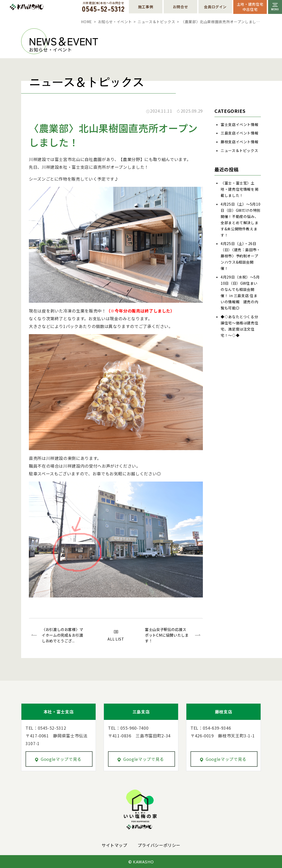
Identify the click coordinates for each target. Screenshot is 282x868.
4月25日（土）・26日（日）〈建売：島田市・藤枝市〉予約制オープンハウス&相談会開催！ (240, 256)
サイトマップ (114, 845)
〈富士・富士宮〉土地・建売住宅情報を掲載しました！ (239, 189)
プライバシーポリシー (159, 845)
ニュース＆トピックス (156, 22)
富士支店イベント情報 (239, 124)
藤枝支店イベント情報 (239, 142)
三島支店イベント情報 (239, 133)
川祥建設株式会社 (38, 7)
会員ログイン (215, 7)
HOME (86, 22)
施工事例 (146, 7)
